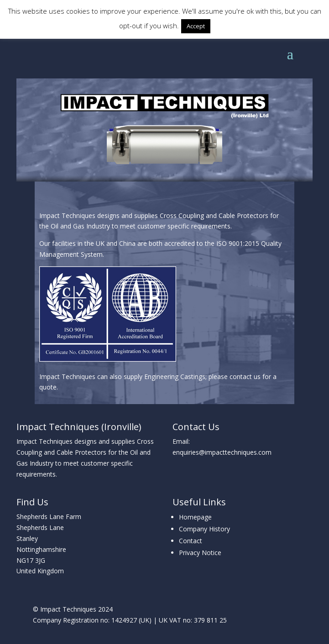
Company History (204, 529)
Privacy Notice (200, 553)
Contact (191, 541)
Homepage (195, 517)
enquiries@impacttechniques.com (222, 452)
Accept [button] (196, 26)
